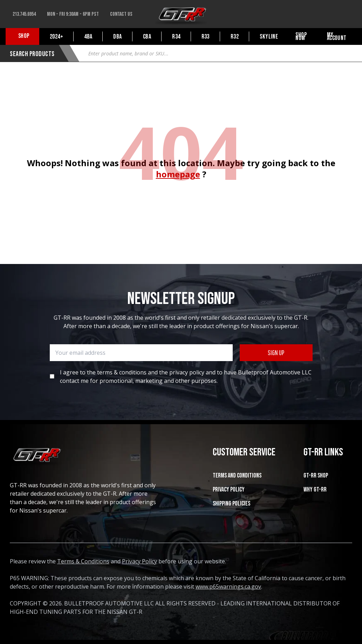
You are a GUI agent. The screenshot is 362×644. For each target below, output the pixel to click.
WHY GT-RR (315, 490)
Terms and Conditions (237, 476)
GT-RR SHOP (316, 476)
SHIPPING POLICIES (231, 504)
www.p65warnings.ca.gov (228, 587)
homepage (178, 174)
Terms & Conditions (83, 561)
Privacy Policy (229, 490)
